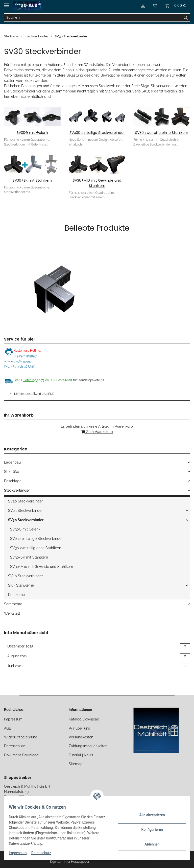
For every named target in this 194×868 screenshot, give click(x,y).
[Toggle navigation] (7, 3)
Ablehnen (148, 844)
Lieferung (30, 380)
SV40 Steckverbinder (26, 576)
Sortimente (13, 604)
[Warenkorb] (176, 6)
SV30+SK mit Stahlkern (32, 180)
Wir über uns (79, 728)
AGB (8, 728)
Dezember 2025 (97, 646)
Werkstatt (12, 613)
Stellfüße (11, 472)
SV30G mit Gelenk (32, 133)
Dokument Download (21, 755)
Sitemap (76, 764)
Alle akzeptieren (148, 815)
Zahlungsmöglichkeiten (88, 746)
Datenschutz (14, 746)
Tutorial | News (81, 755)
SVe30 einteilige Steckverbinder (97, 133)
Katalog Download (84, 719)
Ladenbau (12, 462)
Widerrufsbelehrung (21, 737)
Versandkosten (81, 737)
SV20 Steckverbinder (26, 501)
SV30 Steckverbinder (26, 520)
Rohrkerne (16, 595)
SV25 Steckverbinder (25, 511)
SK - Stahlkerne (21, 585)
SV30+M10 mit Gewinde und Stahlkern (97, 183)
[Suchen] (93, 18)
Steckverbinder (17, 490)
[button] (143, 6)
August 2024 (97, 656)
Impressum (13, 719)
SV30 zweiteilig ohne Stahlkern (162, 133)
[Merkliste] (155, 6)
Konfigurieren (148, 830)
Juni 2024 (97, 666)
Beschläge (13, 481)
